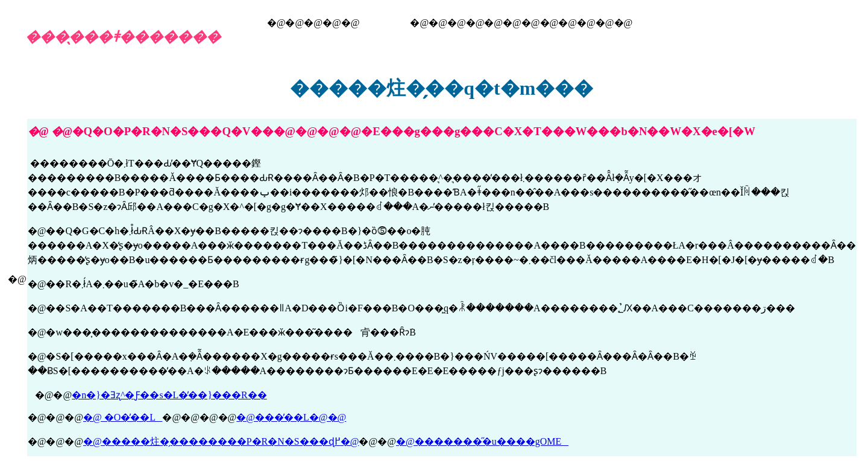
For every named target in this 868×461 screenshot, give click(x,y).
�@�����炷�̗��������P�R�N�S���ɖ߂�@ (221, 441)
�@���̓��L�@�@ (291, 417)
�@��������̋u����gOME (482, 441)
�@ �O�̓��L (123, 417)
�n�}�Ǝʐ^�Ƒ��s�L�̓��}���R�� (169, 395)
